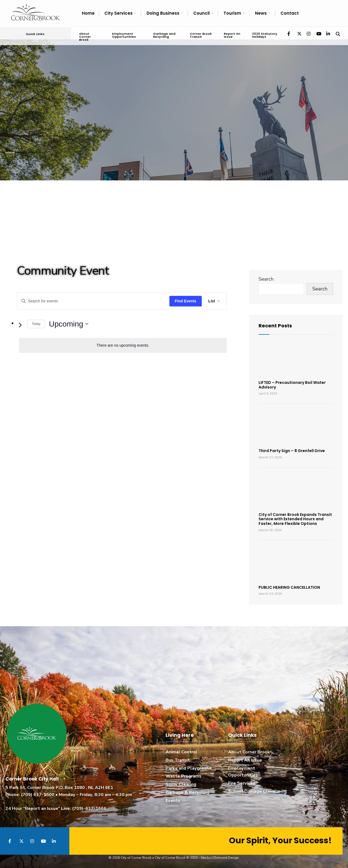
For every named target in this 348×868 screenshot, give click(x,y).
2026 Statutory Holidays (264, 34)
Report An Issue (232, 34)
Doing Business (163, 13)
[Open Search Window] (338, 32)
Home (88, 13)
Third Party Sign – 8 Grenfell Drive (292, 451)
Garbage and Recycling (164, 34)
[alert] (123, 345)
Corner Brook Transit (201, 34)
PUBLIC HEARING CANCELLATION (289, 587)
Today (36, 324)
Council (201, 13)
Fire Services (242, 783)
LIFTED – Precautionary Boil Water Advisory (292, 385)
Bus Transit (178, 760)
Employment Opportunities (124, 34)
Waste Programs (184, 776)
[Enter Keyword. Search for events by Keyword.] (93, 301)
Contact (290, 13)
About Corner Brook (85, 36)
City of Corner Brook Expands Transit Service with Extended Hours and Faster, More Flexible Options (295, 519)
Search (266, 279)
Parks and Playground (189, 768)
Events (173, 801)
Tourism (232, 13)
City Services (119, 13)
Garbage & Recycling (187, 792)
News (261, 13)
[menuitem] (120, 13)
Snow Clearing (181, 784)
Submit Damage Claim (251, 791)
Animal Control (181, 752)
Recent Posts (275, 326)
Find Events (186, 301)
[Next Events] (20, 325)
